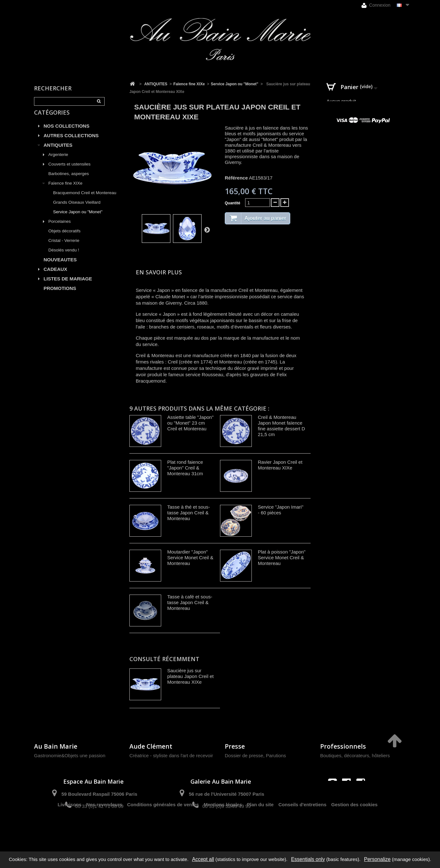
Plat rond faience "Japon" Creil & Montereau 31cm (185, 468)
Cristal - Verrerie (64, 248)
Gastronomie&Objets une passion (70, 755)
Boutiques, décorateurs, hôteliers (355, 755)
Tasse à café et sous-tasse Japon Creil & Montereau (190, 602)
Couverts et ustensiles (69, 171)
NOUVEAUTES (60, 267)
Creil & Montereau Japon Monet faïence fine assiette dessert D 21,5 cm (281, 426)
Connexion (376, 5)
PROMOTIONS (60, 296)
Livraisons (69, 829)
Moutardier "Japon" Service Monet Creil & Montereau (190, 557)
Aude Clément (151, 746)
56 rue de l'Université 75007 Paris (227, 794)
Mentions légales (223, 829)
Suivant (207, 229)
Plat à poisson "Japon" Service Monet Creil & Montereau (282, 557)
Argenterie (58, 162)
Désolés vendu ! (64, 257)
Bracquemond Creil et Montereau (85, 200)
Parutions (276, 755)
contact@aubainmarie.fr (349, 797)
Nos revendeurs (104, 829)
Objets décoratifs (64, 238)
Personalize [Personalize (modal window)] (377, 859)
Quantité (233, 203)
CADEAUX (55, 276)
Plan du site (260, 829)
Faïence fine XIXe (65, 191)
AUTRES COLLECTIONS (71, 143)
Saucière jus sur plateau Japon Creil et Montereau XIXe (190, 676)
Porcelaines (60, 229)
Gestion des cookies (354, 829)
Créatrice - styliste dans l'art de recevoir (171, 755)
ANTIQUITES (58, 152)
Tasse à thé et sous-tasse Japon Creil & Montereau (189, 513)
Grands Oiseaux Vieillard (77, 210)
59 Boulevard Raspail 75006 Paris (99, 794)
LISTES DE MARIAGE (68, 286)
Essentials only (308, 859)
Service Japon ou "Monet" (78, 219)
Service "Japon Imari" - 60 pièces (281, 510)
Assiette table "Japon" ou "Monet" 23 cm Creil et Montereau (190, 423)
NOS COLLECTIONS (66, 133)
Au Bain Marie (56, 746)
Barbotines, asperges (69, 181)
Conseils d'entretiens (302, 829)
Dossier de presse (244, 755)
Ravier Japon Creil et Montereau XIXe (280, 465)
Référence (236, 178)
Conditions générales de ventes (163, 829)
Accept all (203, 859)
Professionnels (343, 746)
